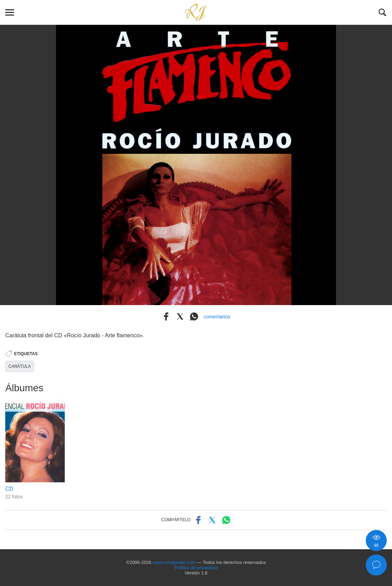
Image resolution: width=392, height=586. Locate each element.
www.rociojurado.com (174, 562)
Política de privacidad (196, 568)
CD (9, 489)
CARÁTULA (20, 366)
